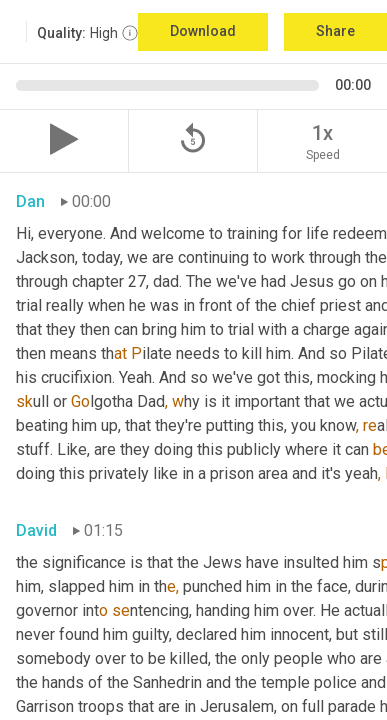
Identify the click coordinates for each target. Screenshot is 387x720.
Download (203, 31)
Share (335, 31)
